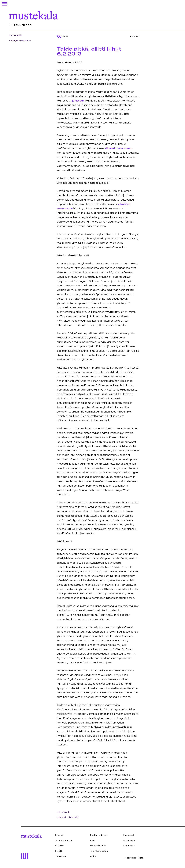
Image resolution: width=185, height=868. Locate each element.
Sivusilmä (61, 856)
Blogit (59, 851)
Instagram (129, 840)
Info (92, 840)
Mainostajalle (98, 846)
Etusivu (59, 835)
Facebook (129, 835)
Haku (93, 856)
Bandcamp (129, 846)
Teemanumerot (64, 840)
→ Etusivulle (16, 35)
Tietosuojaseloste (133, 858)
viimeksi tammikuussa (119, 148)
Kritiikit (60, 846)
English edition (99, 835)
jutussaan (78, 101)
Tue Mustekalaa (99, 851)
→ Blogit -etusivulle (20, 41)
